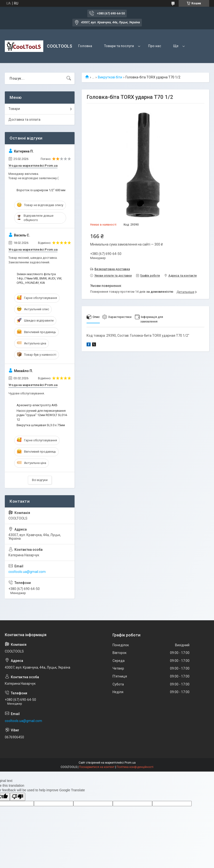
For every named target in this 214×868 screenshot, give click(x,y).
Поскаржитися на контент (97, 767)
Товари (14, 109)
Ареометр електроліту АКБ (37, 405)
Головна (85, 46)
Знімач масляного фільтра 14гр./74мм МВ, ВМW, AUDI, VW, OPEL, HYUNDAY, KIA (39, 278)
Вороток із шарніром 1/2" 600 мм (41, 190)
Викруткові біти (110, 77)
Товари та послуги (119, 46)
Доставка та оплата (24, 120)
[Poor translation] (18, 797)
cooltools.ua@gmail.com (27, 572)
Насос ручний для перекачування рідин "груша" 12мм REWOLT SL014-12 (42, 415)
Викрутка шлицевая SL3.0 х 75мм (41, 425)
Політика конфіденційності (135, 767)
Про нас (155, 46)
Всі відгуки (40, 480)
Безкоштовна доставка (112, 269)
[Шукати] (69, 78)
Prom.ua (130, 763)
